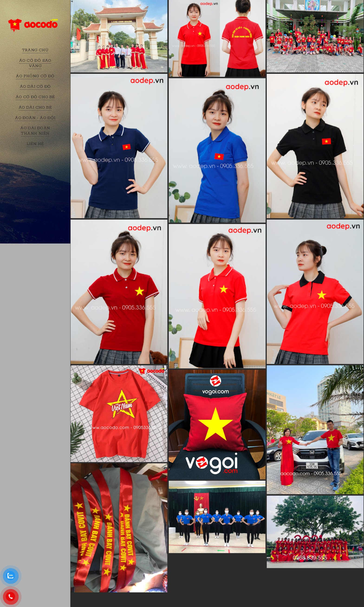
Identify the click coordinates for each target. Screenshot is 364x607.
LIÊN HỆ (35, 144)
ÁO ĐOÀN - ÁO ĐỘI (35, 118)
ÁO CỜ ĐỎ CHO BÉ (35, 97)
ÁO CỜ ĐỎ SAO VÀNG (35, 63)
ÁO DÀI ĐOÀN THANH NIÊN (35, 131)
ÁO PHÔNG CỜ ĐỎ (35, 76)
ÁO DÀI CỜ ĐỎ (35, 87)
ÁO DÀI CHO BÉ (35, 107)
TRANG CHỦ (35, 50)
